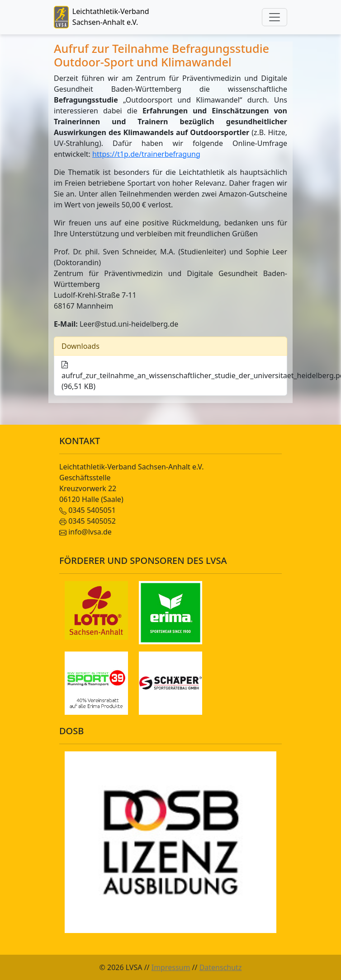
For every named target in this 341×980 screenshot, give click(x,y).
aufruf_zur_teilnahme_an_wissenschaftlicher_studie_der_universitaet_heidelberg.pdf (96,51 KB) (174, 376)
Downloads (81, 346)
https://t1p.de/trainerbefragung (146, 154)
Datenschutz (221, 967)
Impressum (171, 967)
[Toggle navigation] (275, 17)
